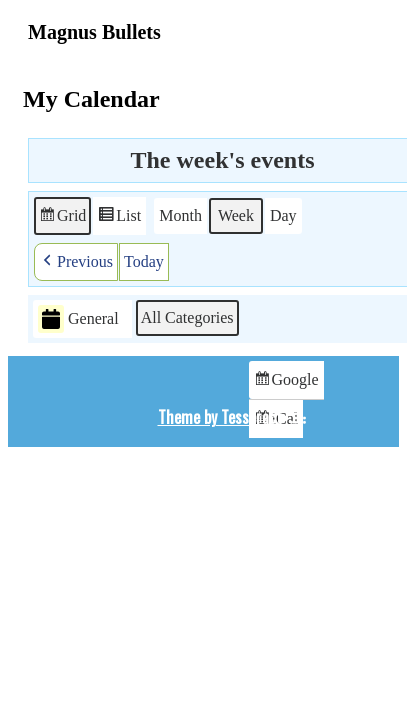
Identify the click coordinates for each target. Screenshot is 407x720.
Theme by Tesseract (220, 417)
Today (144, 261)
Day (283, 215)
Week (236, 215)
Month (180, 215)
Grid (62, 218)
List (119, 218)
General (78, 319)
